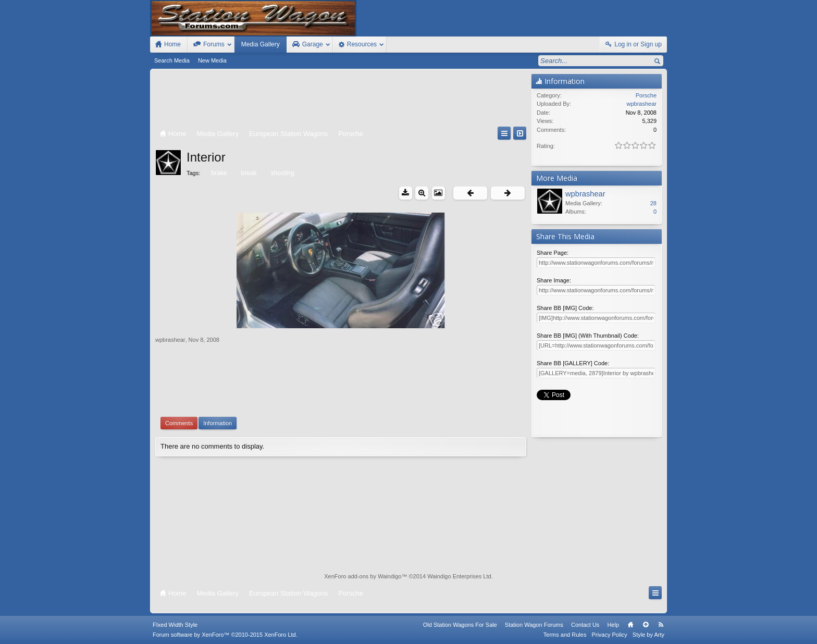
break (248, 173)
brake (218, 173)
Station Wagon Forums (534, 625)
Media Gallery (261, 44)
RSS (661, 625)
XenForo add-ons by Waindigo (363, 576)
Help (613, 625)
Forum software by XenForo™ (225, 635)
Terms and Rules (565, 635)
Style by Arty (648, 635)
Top (646, 625)
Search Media (172, 60)
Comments (179, 423)
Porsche (646, 95)
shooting (282, 173)
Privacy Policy (609, 635)
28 (653, 203)
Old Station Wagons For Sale (460, 625)
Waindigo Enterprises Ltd (459, 576)
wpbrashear (170, 340)
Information (218, 423)
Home (630, 625)
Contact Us (585, 625)
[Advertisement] (341, 100)
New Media (212, 60)
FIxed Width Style (175, 625)
